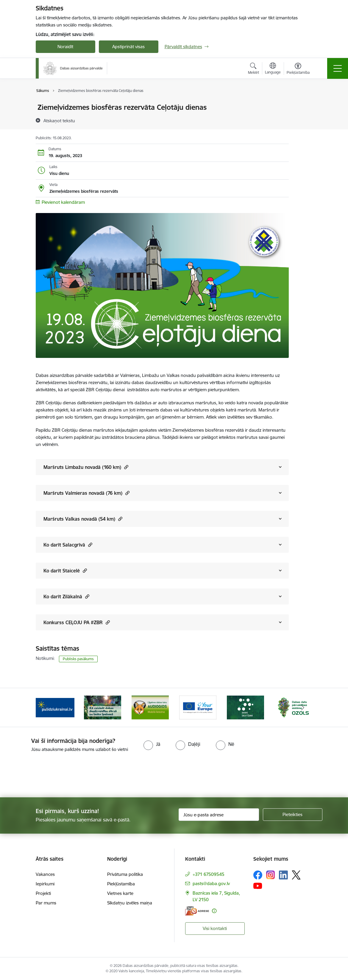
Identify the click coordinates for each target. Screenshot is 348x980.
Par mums (46, 903)
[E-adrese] (197, 911)
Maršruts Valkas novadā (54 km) (83, 519)
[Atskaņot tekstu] (59, 120)
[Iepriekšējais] (46, 707)
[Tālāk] (303, 707)
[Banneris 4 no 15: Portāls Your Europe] (198, 707)
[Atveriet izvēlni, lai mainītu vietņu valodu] (273, 69)
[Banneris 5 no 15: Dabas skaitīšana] (246, 707)
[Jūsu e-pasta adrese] (219, 815)
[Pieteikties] (293, 815)
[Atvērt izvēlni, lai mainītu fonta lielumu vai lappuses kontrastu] (298, 69)
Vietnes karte (120, 893)
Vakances (45, 874)
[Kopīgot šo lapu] (304, 120)
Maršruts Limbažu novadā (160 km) (86, 467)
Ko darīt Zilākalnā (66, 596)
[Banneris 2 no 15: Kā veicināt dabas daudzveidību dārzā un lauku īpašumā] (103, 707)
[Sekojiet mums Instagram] (271, 875)
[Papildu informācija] (214, 911)
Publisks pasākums (78, 659)
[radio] (152, 744)
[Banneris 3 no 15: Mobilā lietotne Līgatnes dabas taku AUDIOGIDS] (150, 707)
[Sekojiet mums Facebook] (258, 875)
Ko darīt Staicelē (65, 570)
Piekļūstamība (121, 884)
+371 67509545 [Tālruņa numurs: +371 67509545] (209, 874)
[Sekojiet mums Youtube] (258, 886)
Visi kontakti (215, 928)
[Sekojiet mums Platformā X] (296, 875)
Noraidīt (65, 47)
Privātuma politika (125, 874)
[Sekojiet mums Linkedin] (283, 875)
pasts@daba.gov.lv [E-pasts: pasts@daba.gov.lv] (211, 883)
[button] (125, 467)
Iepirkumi (45, 884)
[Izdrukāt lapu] (304, 105)
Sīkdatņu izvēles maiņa (130, 903)
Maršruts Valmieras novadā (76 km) (86, 493)
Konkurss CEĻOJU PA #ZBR (77, 622)
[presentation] (50, 775)
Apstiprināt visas (128, 47)
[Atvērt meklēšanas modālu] (253, 69)
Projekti (43, 893)
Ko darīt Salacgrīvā (68, 545)
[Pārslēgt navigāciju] (338, 68)
